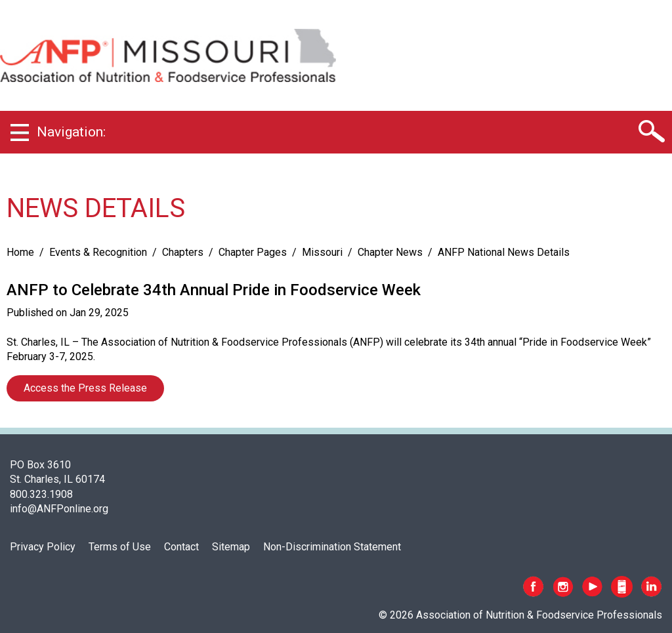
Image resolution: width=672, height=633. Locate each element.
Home (20, 252)
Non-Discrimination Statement (332, 547)
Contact (181, 547)
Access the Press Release (85, 388)
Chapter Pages (253, 252)
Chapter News (390, 252)
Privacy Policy (43, 547)
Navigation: (71, 132)
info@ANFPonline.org (59, 509)
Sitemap (231, 547)
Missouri (322, 252)
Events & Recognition (98, 252)
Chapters (183, 252)
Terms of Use (120, 547)
